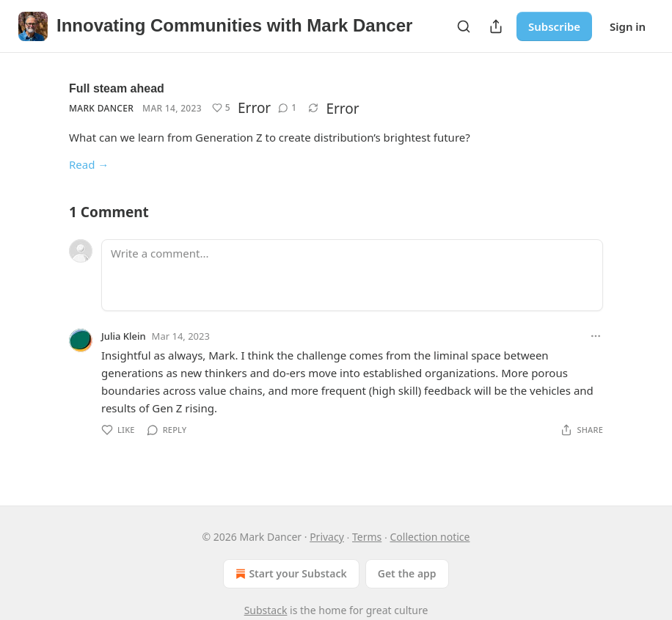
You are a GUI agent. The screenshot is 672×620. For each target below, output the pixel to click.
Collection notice (430, 537)
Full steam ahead (117, 88)
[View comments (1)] (287, 108)
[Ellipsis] (596, 336)
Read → (89, 164)
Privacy (327, 537)
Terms (367, 537)
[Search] (464, 26)
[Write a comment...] (352, 275)
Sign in (628, 26)
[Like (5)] (221, 108)
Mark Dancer (101, 108)
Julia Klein (124, 336)
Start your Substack (289, 574)
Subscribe (554, 26)
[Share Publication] (496, 26)
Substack (266, 610)
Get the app (407, 573)
